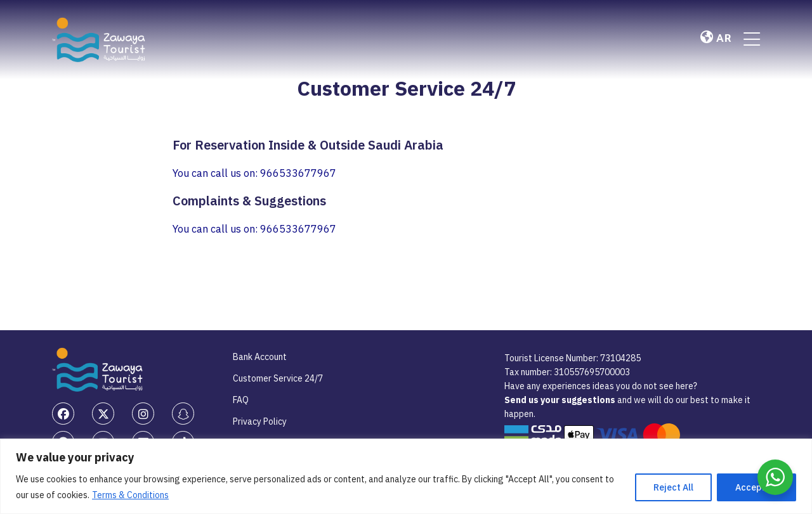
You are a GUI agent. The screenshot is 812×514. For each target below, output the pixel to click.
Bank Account (260, 357)
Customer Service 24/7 (278, 378)
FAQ (241, 400)
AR (716, 39)
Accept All (756, 487)
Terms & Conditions (130, 495)
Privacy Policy (260, 421)
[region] (406, 476)
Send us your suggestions (561, 400)
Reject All (673, 487)
